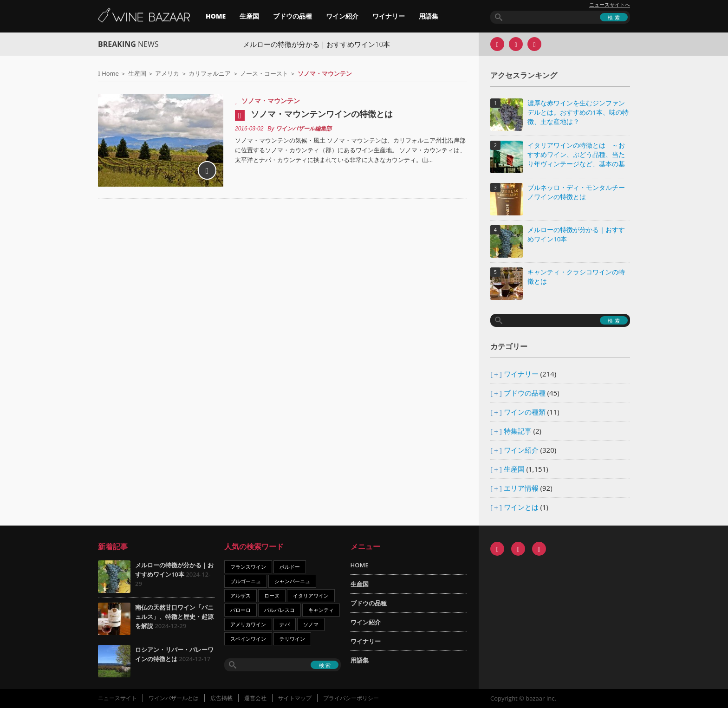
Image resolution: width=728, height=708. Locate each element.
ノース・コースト (264, 73)
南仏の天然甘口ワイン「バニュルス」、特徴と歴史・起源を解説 (174, 617)
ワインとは (521, 507)
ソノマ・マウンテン (271, 101)
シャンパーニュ (292, 581)
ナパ (285, 624)
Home (110, 73)
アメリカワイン (248, 624)
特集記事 (518, 431)
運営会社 (255, 698)
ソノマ (311, 624)
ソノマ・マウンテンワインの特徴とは (322, 114)
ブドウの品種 (292, 16)
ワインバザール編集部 (304, 129)
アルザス (240, 595)
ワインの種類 (525, 412)
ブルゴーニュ (246, 581)
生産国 (249, 16)
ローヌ (272, 595)
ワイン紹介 (342, 16)
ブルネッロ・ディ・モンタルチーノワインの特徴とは (576, 192)
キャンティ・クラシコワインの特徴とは (576, 277)
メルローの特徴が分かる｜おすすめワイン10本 (325, 44)
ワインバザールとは (174, 698)
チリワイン (292, 639)
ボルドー (290, 567)
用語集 (429, 16)
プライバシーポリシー (351, 698)
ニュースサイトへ (610, 5)
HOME (216, 16)
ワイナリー (389, 16)
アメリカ (167, 73)
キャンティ (321, 610)
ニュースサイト (117, 698)
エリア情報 (521, 488)
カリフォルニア (210, 73)
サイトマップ (295, 698)
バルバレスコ (279, 610)
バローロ (240, 610)
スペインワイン (248, 639)
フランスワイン (248, 567)
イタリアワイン (311, 595)
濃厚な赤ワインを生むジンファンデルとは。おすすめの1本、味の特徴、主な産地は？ (578, 112)
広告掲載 (221, 698)
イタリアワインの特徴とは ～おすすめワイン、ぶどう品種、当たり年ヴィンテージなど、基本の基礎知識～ (576, 155)
